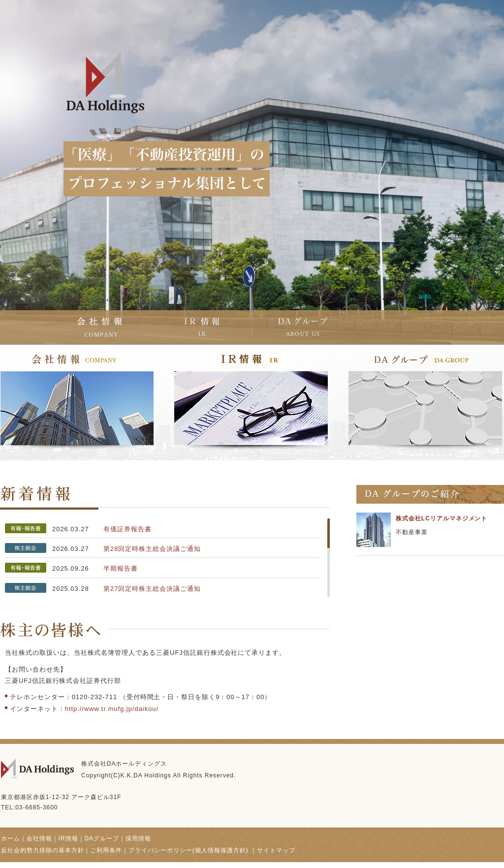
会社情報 (39, 838)
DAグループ (101, 838)
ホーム (11, 838)
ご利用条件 (106, 850)
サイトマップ (276, 850)
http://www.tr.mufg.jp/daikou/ (112, 709)
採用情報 (138, 838)
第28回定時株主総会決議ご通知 (152, 549)
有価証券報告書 (127, 529)
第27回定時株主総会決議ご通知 (152, 589)
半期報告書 (121, 568)
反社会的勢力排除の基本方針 (42, 850)
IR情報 (68, 838)
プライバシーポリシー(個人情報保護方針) (189, 850)
